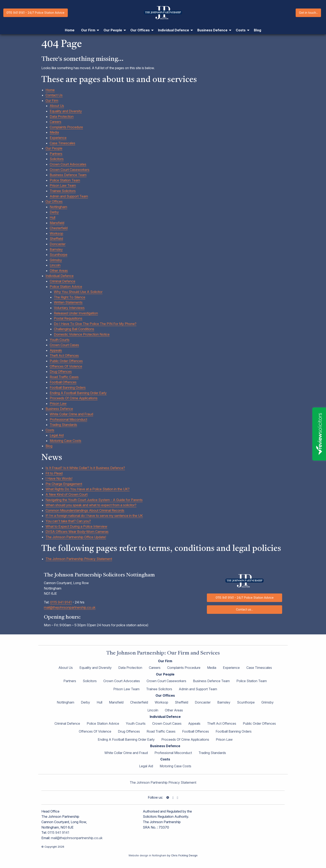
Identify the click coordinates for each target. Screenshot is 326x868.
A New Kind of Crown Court (67, 494)
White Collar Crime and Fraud (71, 414)
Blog (49, 446)
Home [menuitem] (70, 30)
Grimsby (56, 260)
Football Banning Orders (68, 387)
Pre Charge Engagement (64, 484)
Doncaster (58, 244)
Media (54, 132)
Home (50, 90)
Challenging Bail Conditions (74, 329)
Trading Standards (63, 425)
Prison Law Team (63, 185)
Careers (56, 122)
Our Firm (52, 101)
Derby (54, 212)
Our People (54, 148)
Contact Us (54, 95)
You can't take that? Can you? (68, 521)
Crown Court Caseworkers (70, 170)
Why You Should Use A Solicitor (78, 292)
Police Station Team (65, 180)
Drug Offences (61, 371)
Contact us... (244, 609)
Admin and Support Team (69, 196)
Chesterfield (59, 228)
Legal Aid (57, 435)
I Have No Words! (59, 478)
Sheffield (56, 239)
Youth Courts (60, 340)
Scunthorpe (59, 255)
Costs (50, 430)
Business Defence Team (68, 175)
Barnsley (56, 249)
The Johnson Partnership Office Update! (76, 537)
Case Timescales (62, 143)
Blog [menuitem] (257, 30)
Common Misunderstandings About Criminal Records (85, 510)
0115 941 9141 (61, 602)
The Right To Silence (70, 297)
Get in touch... (308, 13)
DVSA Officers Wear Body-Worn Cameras (77, 532)
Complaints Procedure (66, 127)
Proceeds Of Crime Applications (74, 398)
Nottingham (58, 207)
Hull (52, 217)
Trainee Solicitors (63, 191)
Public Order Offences (66, 361)
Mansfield (57, 223)
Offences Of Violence (66, 366)
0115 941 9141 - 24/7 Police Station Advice (35, 13)
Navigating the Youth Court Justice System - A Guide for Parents (94, 500)
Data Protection (62, 116)
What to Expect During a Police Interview (76, 526)
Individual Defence (60, 276)
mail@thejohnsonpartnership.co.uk (70, 607)
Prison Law (58, 403)
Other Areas (59, 271)
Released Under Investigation (76, 313)
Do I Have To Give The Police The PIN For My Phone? (95, 324)
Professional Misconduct (68, 419)
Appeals (56, 350)
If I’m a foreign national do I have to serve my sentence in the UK (94, 516)
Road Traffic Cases (64, 377)
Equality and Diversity (66, 111)
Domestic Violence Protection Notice (82, 334)
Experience (58, 138)
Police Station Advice (66, 287)
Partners (56, 154)
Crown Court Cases (64, 345)
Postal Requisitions (68, 318)
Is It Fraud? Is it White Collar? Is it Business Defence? (85, 468)
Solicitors (57, 159)
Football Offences (63, 382)
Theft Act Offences (64, 356)
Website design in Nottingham (147, 855)
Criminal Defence (62, 281)
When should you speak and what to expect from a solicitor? (91, 505)
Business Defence (59, 409)
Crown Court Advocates (68, 164)
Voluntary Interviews (69, 308)
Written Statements (68, 302)
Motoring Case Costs (65, 441)
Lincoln (55, 265)
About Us (57, 106)
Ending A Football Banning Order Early (78, 393)
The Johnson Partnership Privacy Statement (79, 559)
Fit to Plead (54, 473)
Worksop (56, 233)
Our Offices (54, 201)
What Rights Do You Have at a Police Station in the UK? (88, 489)
